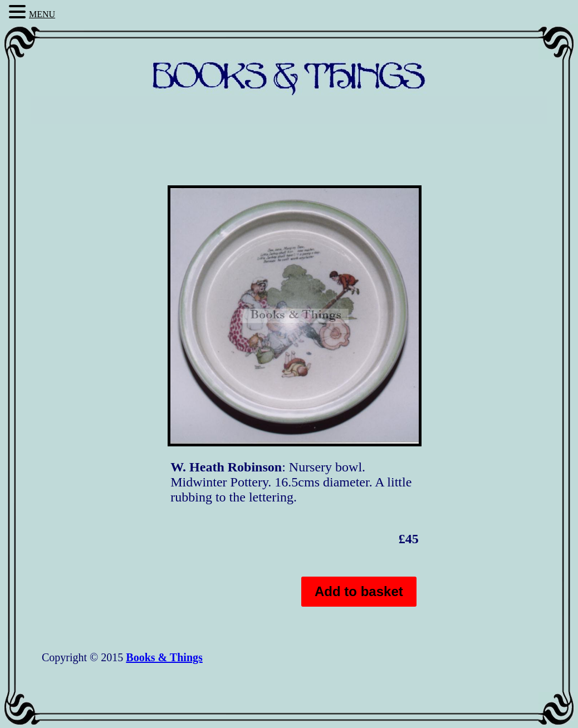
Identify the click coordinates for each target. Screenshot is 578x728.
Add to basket (359, 591)
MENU (42, 14)
